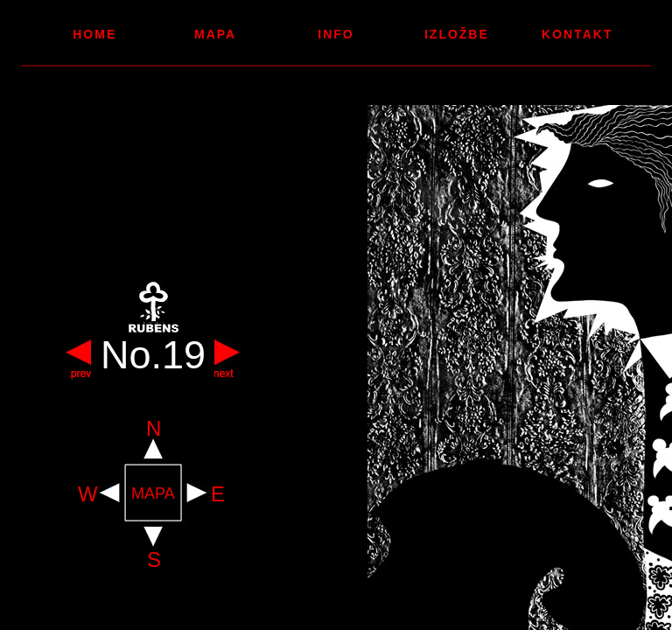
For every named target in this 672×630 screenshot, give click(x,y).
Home (94, 34)
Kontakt (577, 34)
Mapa (215, 34)
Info (336, 34)
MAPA (153, 494)
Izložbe (457, 34)
